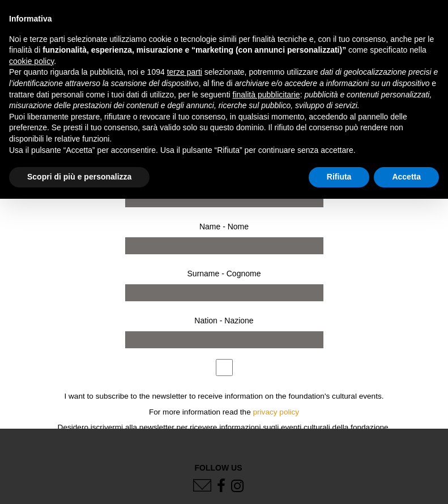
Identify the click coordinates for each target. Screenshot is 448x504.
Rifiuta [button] (339, 177)
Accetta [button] (406, 177)
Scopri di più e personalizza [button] (79, 177)
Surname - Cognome (224, 274)
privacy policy (276, 412)
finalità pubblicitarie (266, 95)
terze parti (185, 72)
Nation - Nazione (224, 321)
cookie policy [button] (31, 61)
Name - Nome (224, 227)
